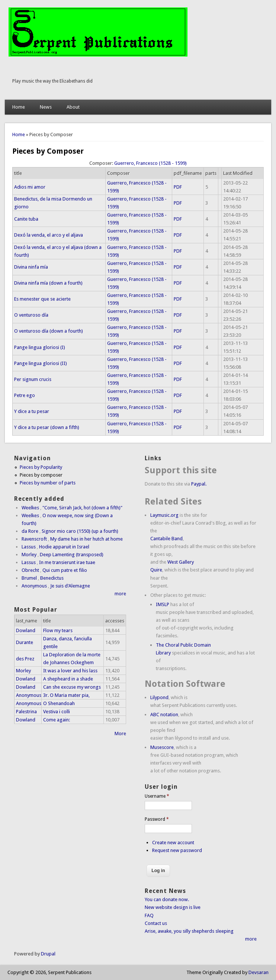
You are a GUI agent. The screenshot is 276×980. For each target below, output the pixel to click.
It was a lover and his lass (70, 671)
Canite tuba (26, 219)
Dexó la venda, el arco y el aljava (49, 235)
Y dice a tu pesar (32, 411)
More (120, 734)
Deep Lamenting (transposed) (72, 555)
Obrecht (30, 570)
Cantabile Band (166, 539)
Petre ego (25, 395)
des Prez (25, 659)
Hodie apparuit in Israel (64, 547)
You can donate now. (167, 899)
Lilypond (159, 697)
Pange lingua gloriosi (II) (41, 363)
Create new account (173, 843)
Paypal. (199, 484)
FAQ (149, 915)
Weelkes (30, 508)
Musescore (162, 747)
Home (19, 107)
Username (157, 796)
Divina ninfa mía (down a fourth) (48, 283)
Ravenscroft (34, 539)
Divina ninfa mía (31, 267)
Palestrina (26, 712)
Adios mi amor (30, 187)
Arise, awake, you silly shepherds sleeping (189, 931)
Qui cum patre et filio (65, 570)
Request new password (177, 850)
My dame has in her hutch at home (86, 539)
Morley (29, 555)
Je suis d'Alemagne (70, 586)
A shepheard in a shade (68, 679)
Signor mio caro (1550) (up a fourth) (80, 531)
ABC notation (164, 715)
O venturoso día (31, 315)
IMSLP (163, 604)
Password (157, 819)
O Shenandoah (59, 703)
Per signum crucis (33, 379)
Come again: (57, 720)
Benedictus (52, 578)
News (46, 107)
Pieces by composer (41, 475)
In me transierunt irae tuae (67, 562)
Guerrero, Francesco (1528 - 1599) (150, 163)
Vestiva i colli (57, 712)
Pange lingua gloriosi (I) (40, 347)
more (120, 594)
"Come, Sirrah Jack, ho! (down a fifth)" (82, 508)
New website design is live (173, 907)
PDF (178, 187)
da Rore (30, 531)
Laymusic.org (164, 515)
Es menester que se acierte (42, 299)
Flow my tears (58, 630)
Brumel (29, 578)
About (73, 107)
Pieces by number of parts (48, 483)
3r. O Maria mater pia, (66, 695)
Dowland (26, 630)
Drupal (48, 954)
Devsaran (259, 972)
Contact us (156, 923)
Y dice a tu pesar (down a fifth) (47, 427)
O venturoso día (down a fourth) (49, 331)
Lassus (29, 547)
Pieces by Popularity (41, 467)
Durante (25, 642)
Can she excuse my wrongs (72, 687)
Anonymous (34, 586)
